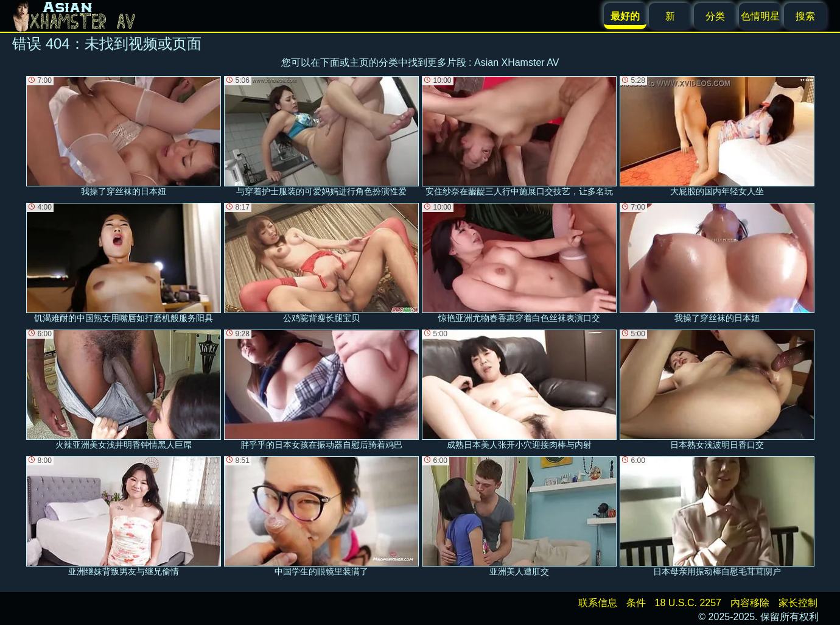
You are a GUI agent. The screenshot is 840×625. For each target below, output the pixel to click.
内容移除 (750, 603)
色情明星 (760, 16)
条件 (636, 603)
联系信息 (598, 603)
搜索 (805, 16)
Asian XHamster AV (516, 62)
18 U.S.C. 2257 (688, 603)
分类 (715, 16)
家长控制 (798, 603)
